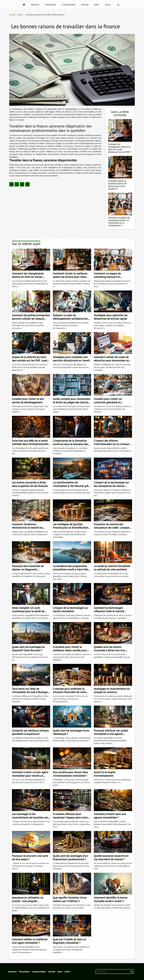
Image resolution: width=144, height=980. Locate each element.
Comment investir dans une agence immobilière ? (110, 816)
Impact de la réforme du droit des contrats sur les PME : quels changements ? (30, 361)
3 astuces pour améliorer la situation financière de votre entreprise (69, 692)
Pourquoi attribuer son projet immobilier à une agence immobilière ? (111, 734)
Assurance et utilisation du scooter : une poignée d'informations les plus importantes (28, 903)
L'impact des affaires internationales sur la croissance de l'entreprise (113, 444)
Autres (108, 5)
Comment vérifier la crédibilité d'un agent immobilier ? (30, 941)
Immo (97, 5)
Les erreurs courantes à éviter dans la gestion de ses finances (30, 484)
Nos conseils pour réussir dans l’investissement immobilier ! (70, 774)
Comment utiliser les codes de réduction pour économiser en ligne (111, 361)
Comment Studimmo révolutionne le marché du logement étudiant (27, 528)
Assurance (35, 5)
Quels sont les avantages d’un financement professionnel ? (70, 857)
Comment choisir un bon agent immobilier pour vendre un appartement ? (30, 776)
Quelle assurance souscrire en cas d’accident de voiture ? (111, 857)
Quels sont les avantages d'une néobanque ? (71, 732)
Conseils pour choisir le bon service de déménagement (28, 401)
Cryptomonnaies (69, 5)
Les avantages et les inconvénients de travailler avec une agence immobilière (31, 817)
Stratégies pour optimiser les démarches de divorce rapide (111, 317)
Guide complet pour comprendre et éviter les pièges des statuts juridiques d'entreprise (72, 402)
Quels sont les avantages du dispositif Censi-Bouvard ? (28, 649)
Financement (50, 5)
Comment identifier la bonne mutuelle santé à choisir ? (111, 899)
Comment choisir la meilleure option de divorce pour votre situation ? (117, 185)
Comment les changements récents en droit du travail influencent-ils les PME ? (120, 148)
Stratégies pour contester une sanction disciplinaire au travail (71, 359)
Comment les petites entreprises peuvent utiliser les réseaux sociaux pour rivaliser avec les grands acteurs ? (31, 320)
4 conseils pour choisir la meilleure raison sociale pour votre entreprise (70, 650)
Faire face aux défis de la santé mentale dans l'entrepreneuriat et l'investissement (30, 444)
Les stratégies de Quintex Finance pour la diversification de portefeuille (71, 528)
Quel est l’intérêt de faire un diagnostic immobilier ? (69, 941)
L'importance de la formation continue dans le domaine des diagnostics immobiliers (70, 444)
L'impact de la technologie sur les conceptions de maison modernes (111, 486)
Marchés (85, 5)
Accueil (12, 15)
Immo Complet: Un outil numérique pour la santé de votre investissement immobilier (31, 611)
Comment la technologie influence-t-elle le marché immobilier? (109, 611)
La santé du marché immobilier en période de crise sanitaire (112, 568)
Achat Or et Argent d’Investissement (105, 774)
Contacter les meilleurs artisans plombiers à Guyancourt (30, 732)
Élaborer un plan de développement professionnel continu (70, 319)
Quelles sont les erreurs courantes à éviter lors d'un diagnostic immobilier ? (110, 650)
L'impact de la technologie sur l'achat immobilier (70, 610)
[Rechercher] (115, 972)
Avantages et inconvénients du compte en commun (112, 690)
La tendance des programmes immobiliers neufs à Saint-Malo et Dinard (71, 569)
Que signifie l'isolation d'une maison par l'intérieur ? (70, 899)
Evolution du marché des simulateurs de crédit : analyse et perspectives (112, 528)
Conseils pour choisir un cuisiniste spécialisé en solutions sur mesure (108, 402)
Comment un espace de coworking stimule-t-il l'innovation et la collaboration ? (119, 221)
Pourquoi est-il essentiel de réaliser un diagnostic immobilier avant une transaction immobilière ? (28, 571)
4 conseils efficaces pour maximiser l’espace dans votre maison (70, 817)
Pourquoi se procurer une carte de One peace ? (30, 857)
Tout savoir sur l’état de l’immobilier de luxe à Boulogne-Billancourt (31, 692)
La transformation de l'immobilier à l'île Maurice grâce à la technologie (72, 486)
